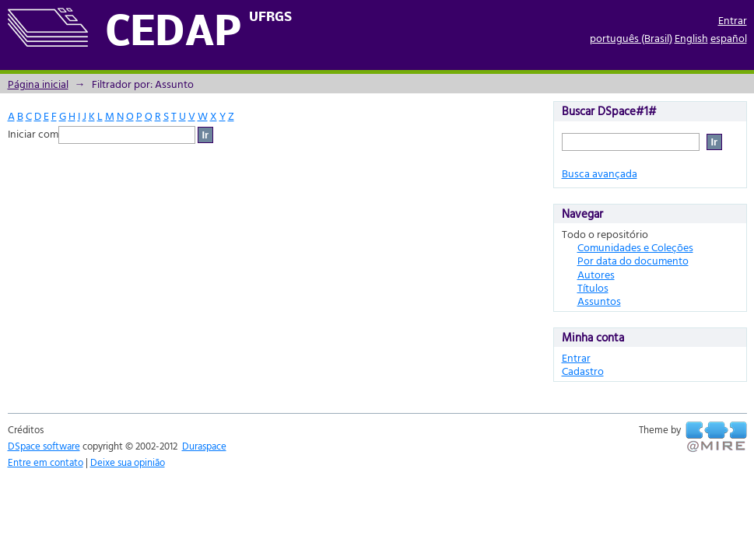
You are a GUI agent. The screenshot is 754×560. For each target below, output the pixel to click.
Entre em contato (46, 462)
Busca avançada (600, 173)
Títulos (593, 287)
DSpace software (44, 446)
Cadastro (583, 371)
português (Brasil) (631, 38)
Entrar (733, 20)
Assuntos (599, 301)
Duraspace (204, 446)
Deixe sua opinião (128, 462)
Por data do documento (633, 260)
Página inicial (38, 84)
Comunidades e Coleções (635, 247)
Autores (596, 274)
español (729, 38)
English (691, 38)
